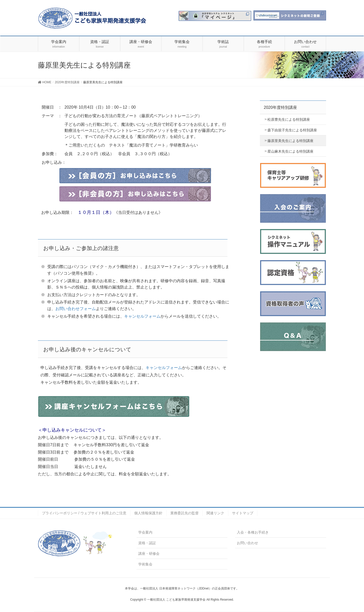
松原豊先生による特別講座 (289, 119)
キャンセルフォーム (142, 316)
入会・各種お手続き (253, 532)
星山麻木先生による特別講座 (290, 151)
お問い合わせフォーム (76, 309)
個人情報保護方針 (148, 513)
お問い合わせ (247, 543)
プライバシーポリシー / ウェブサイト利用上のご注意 (84, 513)
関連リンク (215, 513)
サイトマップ (243, 513)
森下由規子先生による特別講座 (292, 130)
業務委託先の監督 (185, 513)
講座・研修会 (149, 554)
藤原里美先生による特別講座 (290, 141)
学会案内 (145, 532)
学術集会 (145, 564)
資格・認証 (147, 543)
